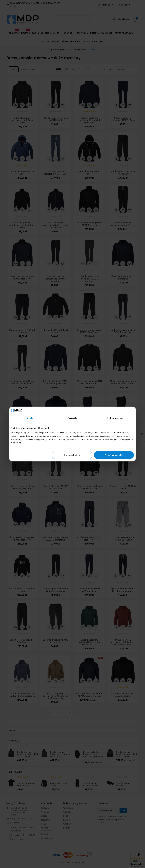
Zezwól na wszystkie (114, 455)
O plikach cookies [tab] (115, 418)
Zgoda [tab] (30, 418)
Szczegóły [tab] (73, 418)
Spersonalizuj (72, 455)
